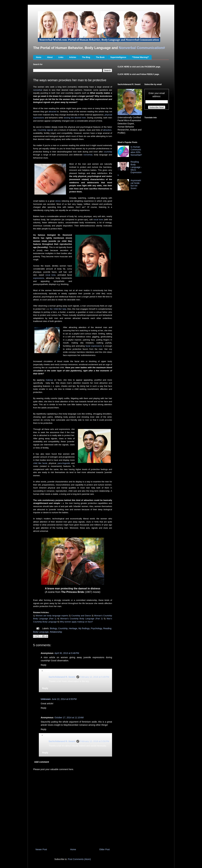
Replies (48, 671)
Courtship (63, 628)
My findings (84, 628)
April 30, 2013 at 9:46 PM (67, 653)
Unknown (46, 699)
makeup (49, 380)
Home (39, 57)
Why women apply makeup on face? (76, 622)
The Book (100, 57)
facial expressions (94, 346)
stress (58, 201)
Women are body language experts (52, 616)
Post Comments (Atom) (79, 859)
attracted (52, 112)
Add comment (42, 762)
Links (61, 57)
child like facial (40, 463)
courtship (108, 152)
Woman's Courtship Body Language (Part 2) (82, 619)
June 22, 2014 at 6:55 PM (64, 699)
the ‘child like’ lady (58, 309)
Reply (44, 665)
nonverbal (38, 90)
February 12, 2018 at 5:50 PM (95, 741)
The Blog (86, 57)
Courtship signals (45, 130)
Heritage (73, 628)
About (50, 57)
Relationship (56, 632)
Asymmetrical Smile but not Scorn (136, 184)
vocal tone (98, 220)
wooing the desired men (75, 118)
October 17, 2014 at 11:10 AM (69, 718)
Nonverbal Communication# (142, 48)
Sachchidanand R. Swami (62, 677)
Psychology (97, 628)
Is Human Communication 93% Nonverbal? (136, 151)
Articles (73, 57)
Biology (53, 628)
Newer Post (41, 849)
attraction (107, 130)
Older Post (104, 849)
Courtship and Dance (81, 616)
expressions (39, 278)
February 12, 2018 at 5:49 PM (95, 677)
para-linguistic (64, 463)
